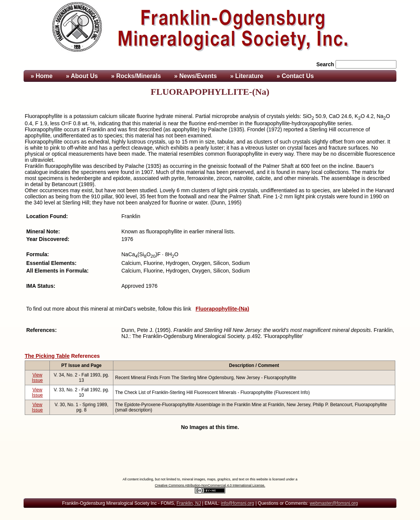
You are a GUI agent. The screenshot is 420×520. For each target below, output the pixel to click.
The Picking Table (47, 356)
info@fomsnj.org (237, 503)
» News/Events (196, 76)
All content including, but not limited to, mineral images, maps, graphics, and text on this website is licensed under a (210, 479)
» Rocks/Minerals (136, 76)
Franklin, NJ (189, 503)
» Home (41, 76)
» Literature (247, 76)
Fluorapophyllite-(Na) (222, 309)
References (86, 356)
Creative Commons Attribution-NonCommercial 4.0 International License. (210, 485)
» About (82, 76)
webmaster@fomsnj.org (334, 503)
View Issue (37, 378)
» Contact (295, 76)
